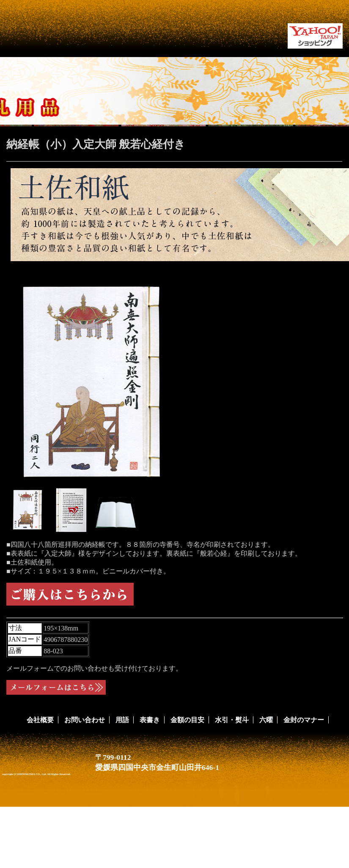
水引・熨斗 (232, 720)
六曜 (266, 720)
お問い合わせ (85, 720)
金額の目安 (187, 720)
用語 (122, 720)
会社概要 (40, 720)
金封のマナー (304, 720)
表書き (150, 720)
